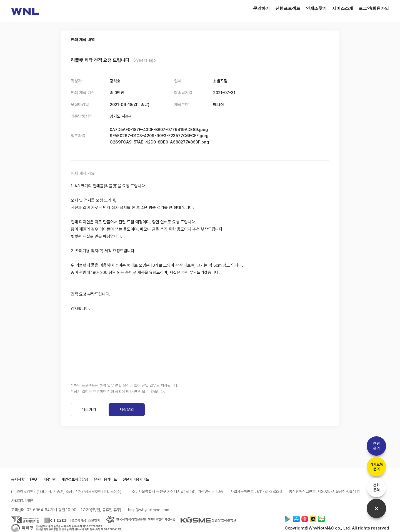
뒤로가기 (89, 410)
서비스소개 (343, 8)
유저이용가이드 (105, 479)
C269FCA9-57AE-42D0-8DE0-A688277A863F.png (159, 142)
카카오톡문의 (376, 467)
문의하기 (261, 8)
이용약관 (49, 479)
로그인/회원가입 (374, 8)
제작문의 (127, 410)
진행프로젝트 (288, 8)
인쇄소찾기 (316, 8)
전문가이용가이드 (136, 479)
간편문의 (376, 446)
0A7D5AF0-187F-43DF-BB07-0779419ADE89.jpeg (159, 130)
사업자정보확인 (23, 501)
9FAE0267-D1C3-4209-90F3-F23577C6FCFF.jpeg (159, 136)
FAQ (33, 479)
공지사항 (18, 479)
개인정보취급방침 (75, 479)
